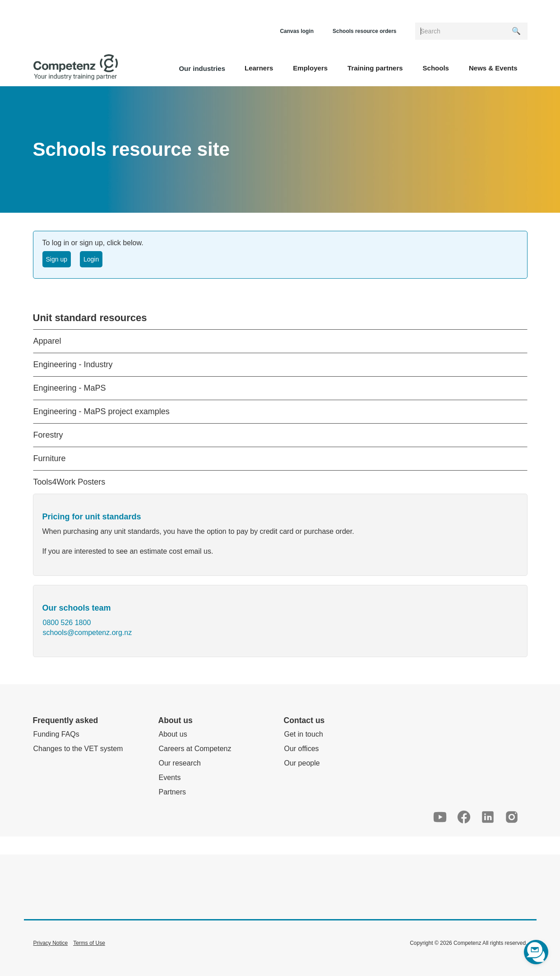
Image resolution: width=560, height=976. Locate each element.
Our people (302, 763)
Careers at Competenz (195, 749)
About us (173, 734)
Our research (180, 763)
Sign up (57, 259)
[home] (76, 67)
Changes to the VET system (78, 749)
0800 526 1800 (67, 623)
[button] (259, 68)
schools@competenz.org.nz (88, 633)
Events (170, 778)
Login (91, 259)
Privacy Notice (51, 943)
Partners (172, 792)
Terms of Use (89, 943)
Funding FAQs (56, 734)
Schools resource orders (364, 31)
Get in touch (304, 734)
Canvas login (297, 31)
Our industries (202, 68)
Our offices (302, 749)
